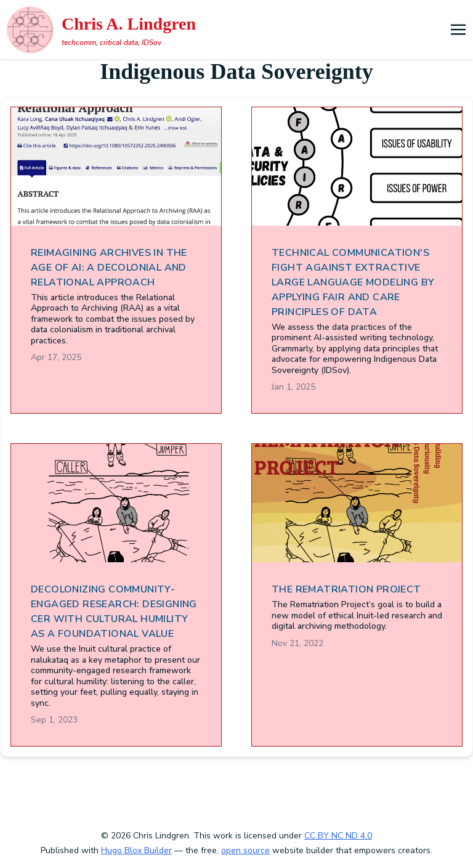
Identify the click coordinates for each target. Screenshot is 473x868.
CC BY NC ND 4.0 (338, 836)
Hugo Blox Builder (136, 850)
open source (245, 850)
